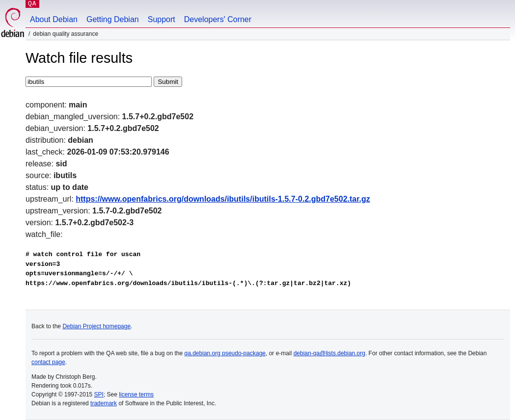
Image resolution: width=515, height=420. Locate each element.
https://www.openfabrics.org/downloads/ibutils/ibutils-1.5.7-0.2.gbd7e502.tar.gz (223, 199)
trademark (104, 403)
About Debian (54, 19)
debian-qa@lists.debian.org (329, 353)
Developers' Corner (218, 19)
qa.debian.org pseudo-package (225, 353)
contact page (48, 362)
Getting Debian (113, 19)
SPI (99, 394)
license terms (136, 394)
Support (162, 19)
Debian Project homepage (96, 326)
